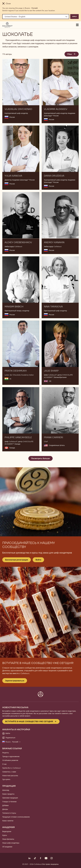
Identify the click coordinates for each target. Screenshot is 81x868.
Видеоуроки (7, 831)
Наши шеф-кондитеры (11, 843)
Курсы (5, 835)
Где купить (6, 779)
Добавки (5, 805)
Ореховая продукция (10, 798)
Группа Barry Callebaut (11, 768)
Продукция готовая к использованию (16, 817)
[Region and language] (36, 17)
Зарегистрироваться (15, 681)
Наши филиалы (8, 839)
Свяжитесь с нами (9, 772)
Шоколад (6, 790)
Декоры (5, 809)
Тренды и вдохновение (11, 756)
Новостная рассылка (10, 776)
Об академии (7, 847)
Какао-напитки (8, 821)
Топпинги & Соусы (9, 813)
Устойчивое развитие (10, 760)
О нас (4, 764)
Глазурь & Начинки (9, 802)
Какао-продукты (8, 794)
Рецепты (6, 753)
